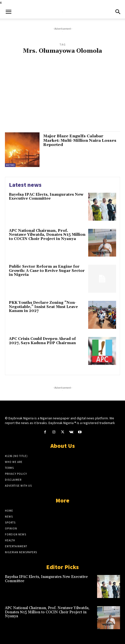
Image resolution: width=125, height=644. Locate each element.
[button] (8, 12)
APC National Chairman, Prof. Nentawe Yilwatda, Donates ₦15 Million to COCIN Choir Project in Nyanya (47, 235)
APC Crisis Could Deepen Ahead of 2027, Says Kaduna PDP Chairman (42, 341)
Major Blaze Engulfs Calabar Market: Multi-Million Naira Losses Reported (80, 140)
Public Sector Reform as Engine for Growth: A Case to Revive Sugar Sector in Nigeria (47, 271)
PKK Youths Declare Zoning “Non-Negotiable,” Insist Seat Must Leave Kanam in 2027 (43, 307)
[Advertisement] (62, 95)
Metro (10, 165)
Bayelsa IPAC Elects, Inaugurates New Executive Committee (46, 197)
